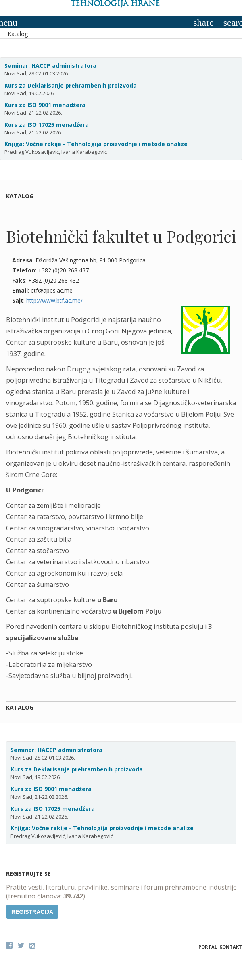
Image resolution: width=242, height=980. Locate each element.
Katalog (18, 34)
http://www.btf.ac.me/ (54, 300)
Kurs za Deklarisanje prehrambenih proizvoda (71, 85)
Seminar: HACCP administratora (50, 66)
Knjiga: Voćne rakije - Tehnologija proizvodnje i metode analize (96, 144)
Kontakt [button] (231, 947)
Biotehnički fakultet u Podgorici (121, 236)
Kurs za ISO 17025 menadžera (47, 125)
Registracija (32, 912)
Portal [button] (208, 947)
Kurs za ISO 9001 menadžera (45, 105)
